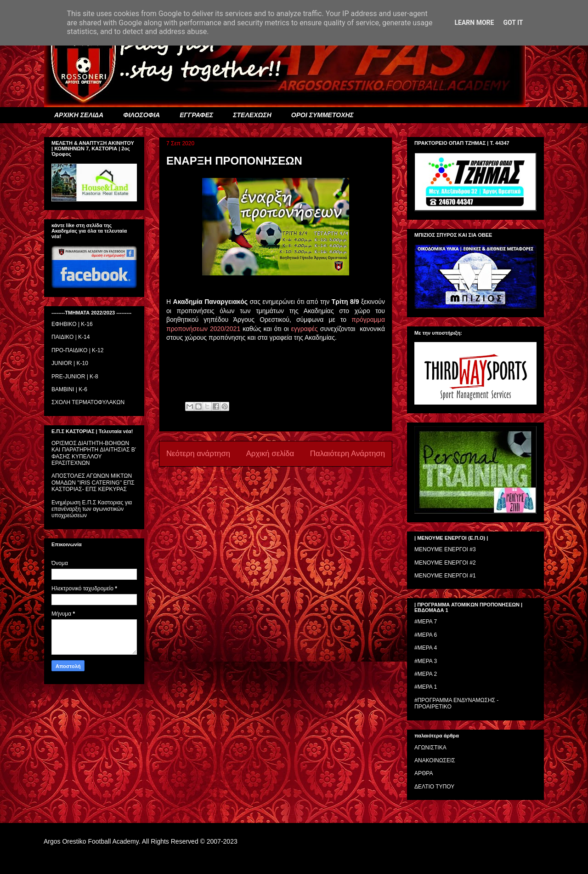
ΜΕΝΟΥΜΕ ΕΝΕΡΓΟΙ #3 (445, 549)
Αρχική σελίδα (270, 454)
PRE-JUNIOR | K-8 (75, 377)
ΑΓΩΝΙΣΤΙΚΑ (430, 748)
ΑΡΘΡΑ (424, 773)
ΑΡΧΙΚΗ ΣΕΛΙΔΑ (79, 115)
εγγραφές (304, 329)
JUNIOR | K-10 (70, 363)
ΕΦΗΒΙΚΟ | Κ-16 (72, 324)
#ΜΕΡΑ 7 (426, 622)
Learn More (474, 23)
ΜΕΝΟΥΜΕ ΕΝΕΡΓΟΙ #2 (445, 563)
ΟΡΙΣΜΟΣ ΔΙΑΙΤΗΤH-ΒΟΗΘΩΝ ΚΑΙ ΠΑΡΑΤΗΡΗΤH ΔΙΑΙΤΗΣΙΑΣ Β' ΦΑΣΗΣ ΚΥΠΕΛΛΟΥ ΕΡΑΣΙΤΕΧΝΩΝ (94, 453)
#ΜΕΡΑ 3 (426, 661)
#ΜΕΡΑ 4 (426, 648)
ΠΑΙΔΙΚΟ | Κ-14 (71, 337)
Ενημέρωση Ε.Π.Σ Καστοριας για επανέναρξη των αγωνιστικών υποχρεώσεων (92, 509)
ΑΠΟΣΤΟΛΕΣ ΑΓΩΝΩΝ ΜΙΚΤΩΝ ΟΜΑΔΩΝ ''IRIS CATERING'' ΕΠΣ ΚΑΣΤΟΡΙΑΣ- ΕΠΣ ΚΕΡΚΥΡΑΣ (93, 483)
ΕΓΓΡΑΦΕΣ (196, 115)
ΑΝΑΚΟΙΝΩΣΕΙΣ (435, 760)
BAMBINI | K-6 (69, 389)
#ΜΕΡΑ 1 (426, 687)
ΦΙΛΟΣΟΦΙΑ (141, 115)
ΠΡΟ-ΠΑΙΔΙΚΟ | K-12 (77, 350)
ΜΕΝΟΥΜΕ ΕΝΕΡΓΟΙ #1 (445, 576)
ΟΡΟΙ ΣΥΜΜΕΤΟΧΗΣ (322, 115)
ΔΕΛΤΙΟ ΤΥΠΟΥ (434, 787)
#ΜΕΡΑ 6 (426, 635)
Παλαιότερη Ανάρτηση (348, 454)
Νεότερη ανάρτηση (198, 454)
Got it (513, 23)
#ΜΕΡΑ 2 (426, 674)
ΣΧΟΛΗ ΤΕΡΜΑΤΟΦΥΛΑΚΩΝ (88, 402)
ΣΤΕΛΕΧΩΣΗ (252, 115)
